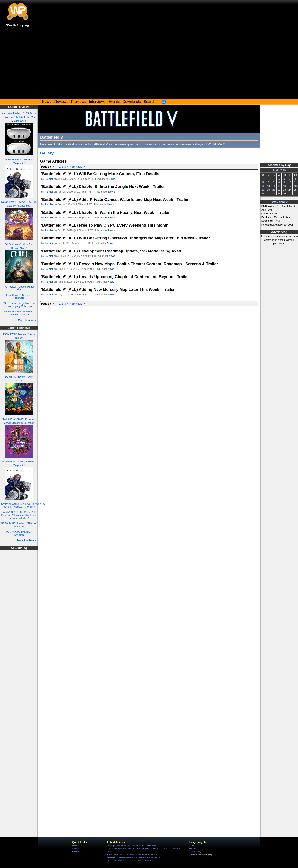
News (112, 179)
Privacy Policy (195, 852)
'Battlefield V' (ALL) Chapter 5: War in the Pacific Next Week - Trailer (105, 212)
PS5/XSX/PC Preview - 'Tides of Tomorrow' (19, 525)
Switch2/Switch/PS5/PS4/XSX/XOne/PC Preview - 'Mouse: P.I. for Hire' (23, 505)
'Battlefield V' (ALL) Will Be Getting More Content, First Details (100, 174)
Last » (82, 167)
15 (279, 186)
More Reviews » (27, 320)
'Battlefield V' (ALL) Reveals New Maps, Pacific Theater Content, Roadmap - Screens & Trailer (130, 264)
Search (149, 102)
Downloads (132, 102)
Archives (76, 849)
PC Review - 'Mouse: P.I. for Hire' (19, 288)
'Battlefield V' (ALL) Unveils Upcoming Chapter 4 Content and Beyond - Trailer (115, 277)
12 (263, 186)
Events (114, 102)
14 (274, 186)
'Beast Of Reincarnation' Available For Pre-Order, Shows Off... (134, 858)
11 (295, 182)
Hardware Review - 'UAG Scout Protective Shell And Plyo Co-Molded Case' (19, 117)
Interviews (97, 102)
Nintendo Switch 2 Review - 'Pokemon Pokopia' (19, 313)
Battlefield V (279, 202)
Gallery (47, 153)
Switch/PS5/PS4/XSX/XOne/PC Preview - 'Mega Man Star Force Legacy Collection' (19, 515)
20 (268, 190)
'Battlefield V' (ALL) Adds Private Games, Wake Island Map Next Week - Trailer (115, 200)
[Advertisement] (149, 64)
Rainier (49, 179)
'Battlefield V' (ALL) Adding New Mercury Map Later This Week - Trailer (108, 289)
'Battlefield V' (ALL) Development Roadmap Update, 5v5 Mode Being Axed (111, 251)
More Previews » (27, 540)
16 (284, 186)
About (191, 846)
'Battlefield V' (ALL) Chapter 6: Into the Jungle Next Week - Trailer (103, 186)
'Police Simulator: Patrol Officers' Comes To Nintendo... (131, 861)
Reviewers (77, 852)
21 (274, 190)
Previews (79, 102)
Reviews (61, 102)
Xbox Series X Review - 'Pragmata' (19, 297)
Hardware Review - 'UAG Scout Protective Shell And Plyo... (133, 855)
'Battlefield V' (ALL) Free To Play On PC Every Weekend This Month (105, 225)
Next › (73, 167)
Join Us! (192, 849)
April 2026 (279, 170)
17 (290, 186)
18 (295, 186)
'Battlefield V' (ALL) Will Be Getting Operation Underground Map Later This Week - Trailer (126, 238)
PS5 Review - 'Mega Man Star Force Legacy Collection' (19, 305)
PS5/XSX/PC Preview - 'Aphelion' (19, 533)
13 (268, 186)
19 (263, 190)
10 (290, 182)
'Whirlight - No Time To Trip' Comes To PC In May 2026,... (132, 846)
